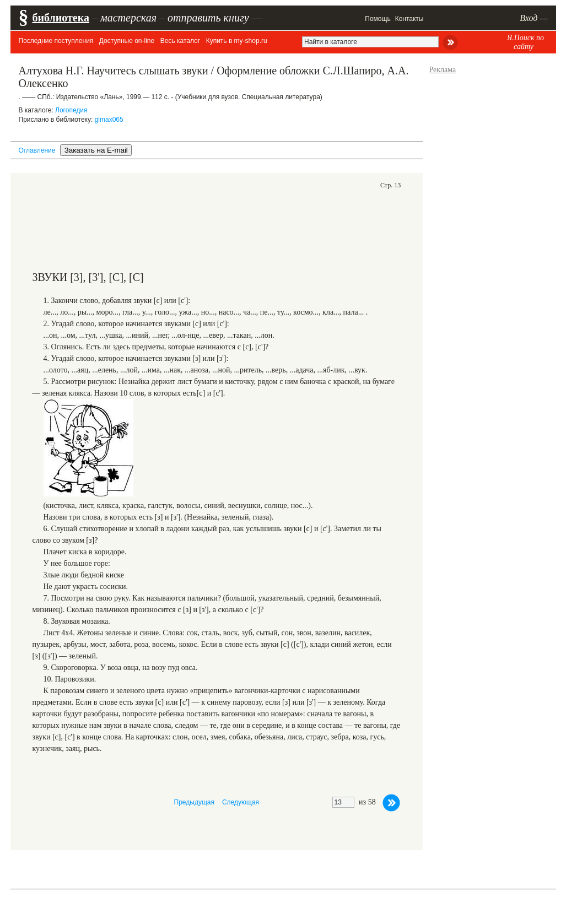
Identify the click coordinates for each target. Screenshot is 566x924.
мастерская (128, 18)
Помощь (378, 19)
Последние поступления (56, 41)
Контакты (409, 19)
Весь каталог (180, 41)
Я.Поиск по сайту (525, 42)
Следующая (241, 802)
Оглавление (37, 150)
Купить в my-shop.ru (237, 41)
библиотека (61, 18)
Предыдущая (194, 802)
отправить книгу (208, 18)
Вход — (533, 18)
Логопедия (71, 110)
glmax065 (109, 120)
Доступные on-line (127, 41)
